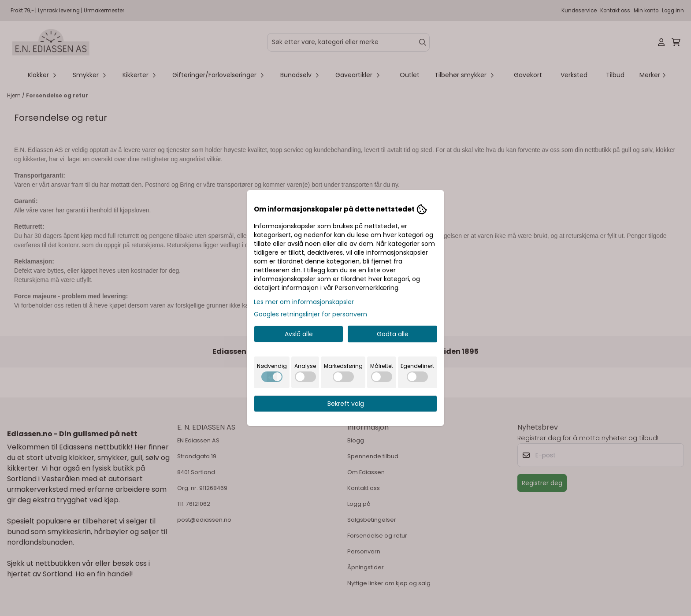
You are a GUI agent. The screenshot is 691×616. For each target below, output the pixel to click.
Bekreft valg (346, 404)
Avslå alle (299, 334)
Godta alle (393, 334)
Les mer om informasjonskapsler (304, 302)
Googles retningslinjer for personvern (310, 314)
